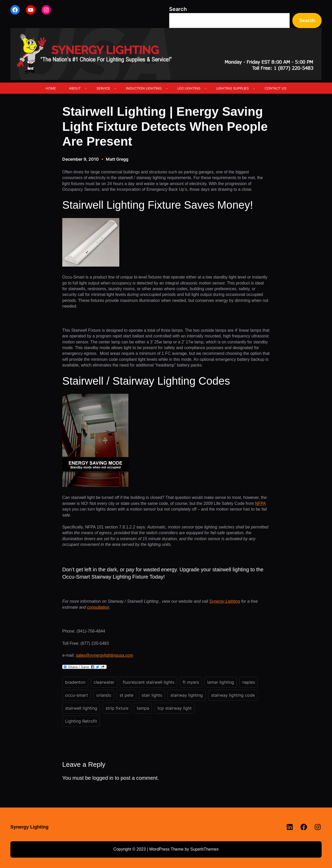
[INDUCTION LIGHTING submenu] (167, 88)
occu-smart (77, 695)
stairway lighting (187, 695)
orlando (104, 695)
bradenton (75, 682)
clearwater (104, 682)
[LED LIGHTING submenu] (206, 88)
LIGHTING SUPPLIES (233, 88)
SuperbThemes (204, 849)
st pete (126, 695)
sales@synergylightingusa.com (104, 655)
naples (249, 682)
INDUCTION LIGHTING (144, 88)
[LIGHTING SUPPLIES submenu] (254, 88)
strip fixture (117, 708)
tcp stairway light (175, 708)
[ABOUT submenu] (86, 88)
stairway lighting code (233, 695)
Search (178, 9)
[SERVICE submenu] (115, 88)
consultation (98, 607)
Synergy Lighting (224, 601)
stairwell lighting (81, 708)
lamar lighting (221, 682)
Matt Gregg (117, 159)
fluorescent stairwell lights (148, 682)
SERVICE (103, 88)
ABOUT (75, 88)
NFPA (260, 503)
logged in (103, 778)
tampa (143, 708)
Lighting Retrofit (81, 721)
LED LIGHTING (189, 88)
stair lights (152, 695)
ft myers (191, 682)
